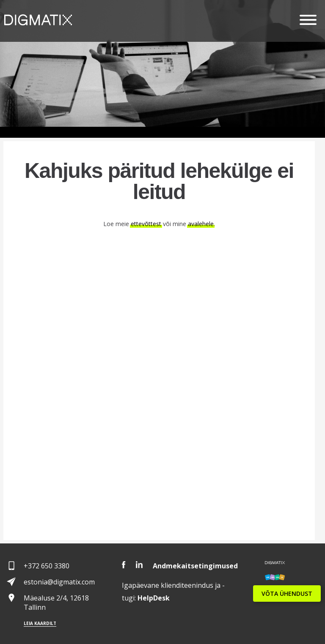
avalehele (201, 224)
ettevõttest (146, 224)
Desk (154, 598)
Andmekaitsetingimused (195, 566)
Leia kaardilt (40, 623)
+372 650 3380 (47, 566)
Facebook (124, 565)
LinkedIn (139, 565)
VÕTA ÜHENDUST (287, 594)
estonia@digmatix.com (59, 582)
